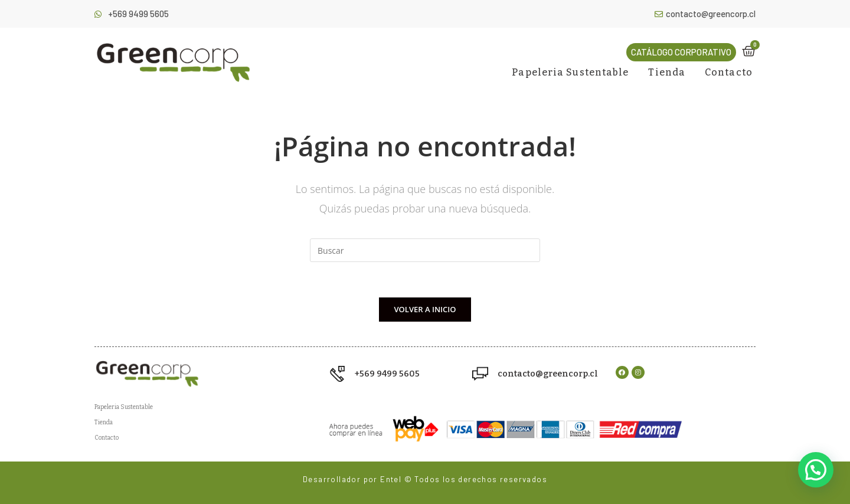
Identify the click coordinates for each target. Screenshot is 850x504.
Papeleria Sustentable (570, 72)
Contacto (729, 72)
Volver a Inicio (425, 309)
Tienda (667, 72)
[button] (681, 52)
